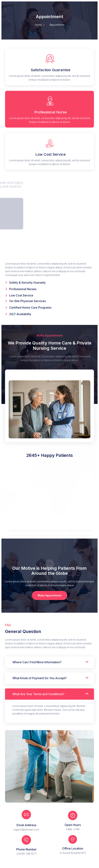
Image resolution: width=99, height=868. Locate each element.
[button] (50, 595)
